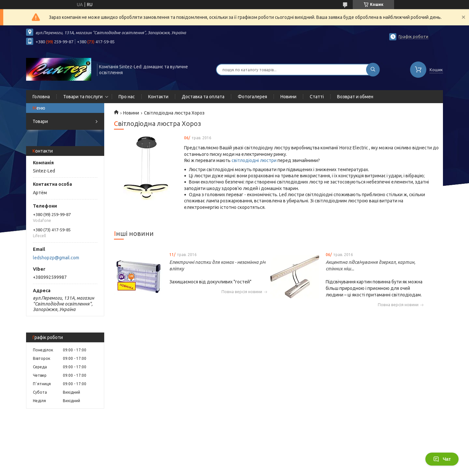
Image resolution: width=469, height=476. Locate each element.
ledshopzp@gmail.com (56, 258)
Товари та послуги (83, 97)
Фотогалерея (252, 97)
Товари (40, 121)
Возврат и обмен (355, 97)
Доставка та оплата (203, 97)
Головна (41, 97)
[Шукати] (373, 70)
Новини (288, 97)
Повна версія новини (242, 292)
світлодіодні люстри (254, 160)
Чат (442, 459)
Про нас (127, 97)
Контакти (158, 97)
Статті (317, 97)
